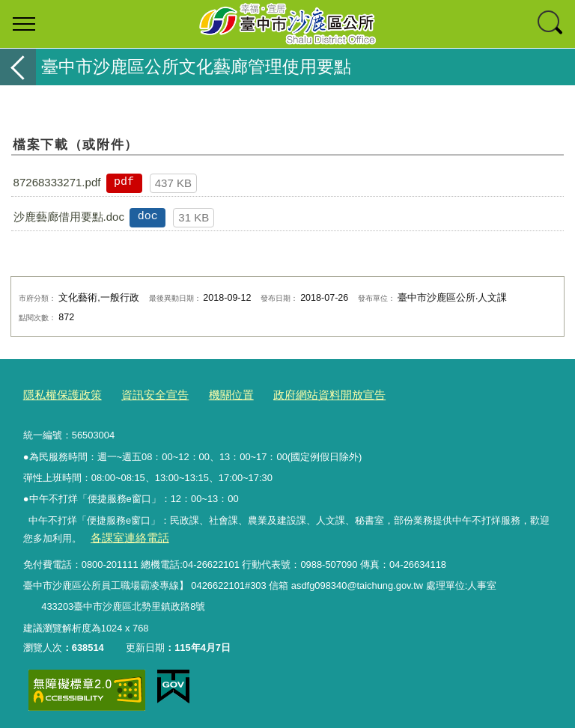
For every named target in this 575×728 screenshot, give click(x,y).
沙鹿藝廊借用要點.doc (69, 217)
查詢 (551, 24)
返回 (18, 67)
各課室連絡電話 (124, 535)
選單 (24, 24)
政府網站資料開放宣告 (296, 393)
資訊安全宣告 (140, 393)
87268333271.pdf (57, 182)
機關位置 (209, 393)
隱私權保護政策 (57, 393)
